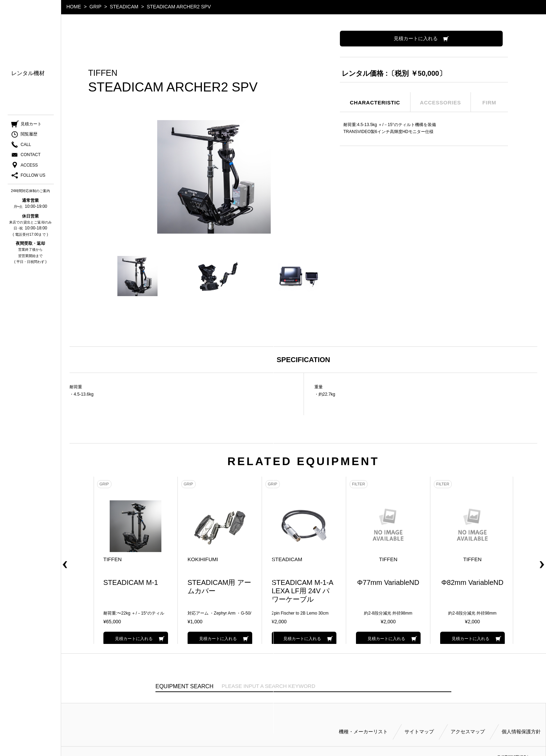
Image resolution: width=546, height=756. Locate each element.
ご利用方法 (25, 97)
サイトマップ (419, 722)
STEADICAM (124, 7)
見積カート (31, 126)
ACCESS (29, 167)
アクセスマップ (468, 722)
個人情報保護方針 (521, 722)
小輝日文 (31, 22)
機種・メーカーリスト (363, 722)
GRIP (95, 7)
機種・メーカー (31, 56)
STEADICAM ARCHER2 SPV (179, 7)
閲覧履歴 (29, 136)
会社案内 (22, 107)
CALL (26, 146)
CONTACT (31, 156)
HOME (74, 7)
